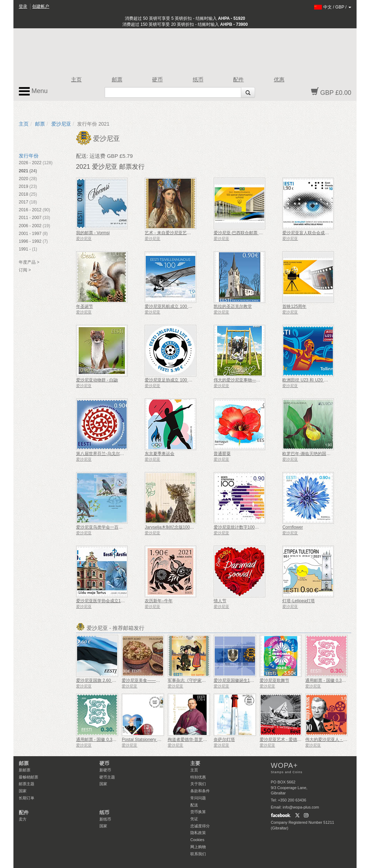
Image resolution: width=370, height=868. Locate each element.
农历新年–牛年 (159, 601)
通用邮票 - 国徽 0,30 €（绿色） (106, 740)
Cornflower (293, 527)
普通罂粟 (222, 454)
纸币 (198, 80)
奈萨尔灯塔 (224, 740)
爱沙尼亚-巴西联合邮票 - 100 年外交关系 (252, 233)
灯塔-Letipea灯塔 (298, 601)
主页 (76, 80)
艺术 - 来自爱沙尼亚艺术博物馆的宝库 (181, 233)
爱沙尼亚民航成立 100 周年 (171, 306)
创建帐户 (41, 6)
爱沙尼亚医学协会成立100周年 (105, 601)
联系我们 (198, 854)
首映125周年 (294, 306)
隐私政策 (198, 833)
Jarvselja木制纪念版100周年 (171, 527)
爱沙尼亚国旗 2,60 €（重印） (104, 680)
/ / (333, 7)
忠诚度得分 (200, 826)
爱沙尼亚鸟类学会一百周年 (102, 527)
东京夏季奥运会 (160, 454)
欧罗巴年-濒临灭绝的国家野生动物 (315, 454)
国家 (23, 791)
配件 (238, 80)
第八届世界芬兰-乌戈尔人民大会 (106, 454)
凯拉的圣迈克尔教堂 (233, 306)
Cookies (197, 840)
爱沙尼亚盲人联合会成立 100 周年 (315, 233)
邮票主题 (27, 784)
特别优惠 (198, 777)
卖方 (23, 819)
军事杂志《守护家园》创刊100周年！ (203, 680)
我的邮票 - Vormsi (93, 233)
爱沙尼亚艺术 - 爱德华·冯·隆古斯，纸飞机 (299, 740)
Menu (33, 91)
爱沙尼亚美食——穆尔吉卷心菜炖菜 (156, 680)
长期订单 (27, 798)
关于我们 (198, 784)
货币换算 (198, 812)
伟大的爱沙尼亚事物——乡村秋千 (245, 380)
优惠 (279, 80)
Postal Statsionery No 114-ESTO (153, 740)
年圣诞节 (85, 306)
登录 (23, 6)
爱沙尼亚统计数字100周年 (238, 527)
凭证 (194, 819)
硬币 (157, 80)
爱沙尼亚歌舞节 (274, 680)
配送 (194, 805)
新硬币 (105, 770)
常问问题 (198, 798)
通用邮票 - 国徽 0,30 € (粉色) (333, 680)
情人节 (220, 601)
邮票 (117, 80)
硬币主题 (107, 777)
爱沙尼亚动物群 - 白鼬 (97, 380)
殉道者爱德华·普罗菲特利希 (194, 740)
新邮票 (25, 770)
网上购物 (198, 847)
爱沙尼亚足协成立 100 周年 (171, 380)
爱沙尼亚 (61, 124)
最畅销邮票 (28, 777)
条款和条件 (200, 791)
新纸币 (105, 819)
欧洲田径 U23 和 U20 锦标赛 (309, 380)
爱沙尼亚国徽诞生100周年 (238, 680)
